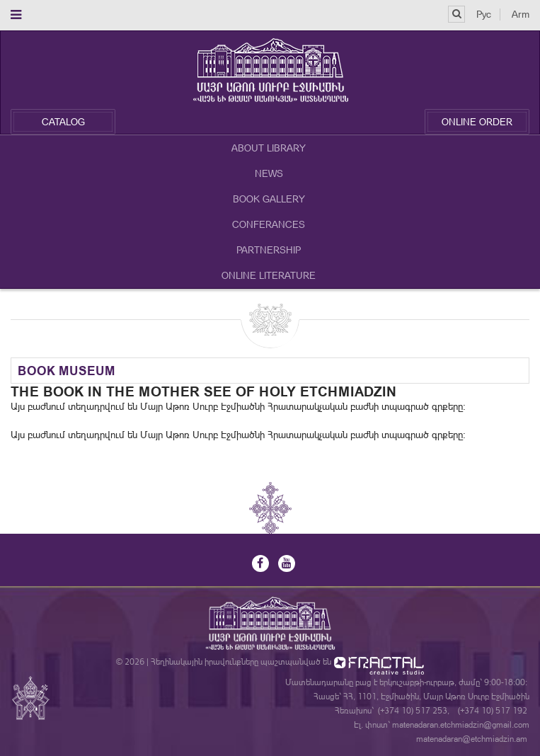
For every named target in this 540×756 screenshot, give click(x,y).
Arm (521, 14)
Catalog (63, 122)
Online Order (477, 122)
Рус (484, 14)
